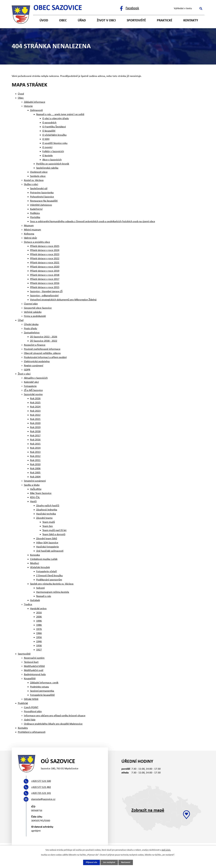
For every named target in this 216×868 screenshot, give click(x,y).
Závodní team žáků (47, 539)
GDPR (27, 370)
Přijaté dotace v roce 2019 (45, 271)
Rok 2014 (35, 448)
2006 (39, 617)
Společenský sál (39, 189)
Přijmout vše (92, 862)
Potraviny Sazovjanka (42, 193)
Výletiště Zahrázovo (41, 205)
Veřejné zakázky (33, 312)
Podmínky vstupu (39, 687)
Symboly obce (38, 176)
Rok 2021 (35, 419)
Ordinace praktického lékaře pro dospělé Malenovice (53, 724)
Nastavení (126, 862)
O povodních (49, 123)
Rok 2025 (35, 403)
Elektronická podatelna (37, 362)
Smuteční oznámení (35, 481)
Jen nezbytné (109, 862)
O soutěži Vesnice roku (55, 143)
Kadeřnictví (36, 209)
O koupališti (49, 131)
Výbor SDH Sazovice (47, 543)
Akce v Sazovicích (52, 160)
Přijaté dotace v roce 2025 (45, 246)
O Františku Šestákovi (54, 127)
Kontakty (191, 21)
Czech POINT (31, 707)
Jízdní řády (30, 720)
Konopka (35, 555)
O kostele (48, 156)
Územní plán (31, 304)
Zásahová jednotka (47, 510)
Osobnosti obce (39, 172)
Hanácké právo (38, 609)
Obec (63, 21)
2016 (39, 613)
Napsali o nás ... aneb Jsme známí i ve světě (60, 114)
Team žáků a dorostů (54, 535)
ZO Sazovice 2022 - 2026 (44, 337)
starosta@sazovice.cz (43, 799)
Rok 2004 (35, 477)
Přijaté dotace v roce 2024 (45, 250)
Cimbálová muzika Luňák (44, 559)
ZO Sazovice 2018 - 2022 (44, 341)
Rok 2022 (35, 415)
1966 (39, 633)
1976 (39, 629)
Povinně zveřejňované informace (42, 349)
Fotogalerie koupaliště (42, 695)
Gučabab (35, 600)
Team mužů (49, 522)
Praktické (165, 21)
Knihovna (29, 234)
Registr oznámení (34, 366)
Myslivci (35, 563)
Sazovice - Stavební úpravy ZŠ (46, 292)
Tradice (28, 605)
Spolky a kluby (32, 485)
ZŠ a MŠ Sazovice (33, 390)
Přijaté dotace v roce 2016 (45, 283)
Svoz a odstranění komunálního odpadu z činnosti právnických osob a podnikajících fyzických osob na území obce (93, 222)
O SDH (46, 139)
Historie (28, 106)
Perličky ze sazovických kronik (53, 164)
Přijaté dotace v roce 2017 (45, 279)
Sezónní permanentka (42, 691)
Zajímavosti (36, 110)
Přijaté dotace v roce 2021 (45, 263)
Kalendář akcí (31, 382)
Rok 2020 (35, 423)
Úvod (44, 21)
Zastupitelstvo (32, 333)
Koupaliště (30, 679)
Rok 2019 (35, 427)
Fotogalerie (30, 386)
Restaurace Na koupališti (44, 201)
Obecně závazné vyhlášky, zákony (42, 353)
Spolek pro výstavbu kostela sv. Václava (52, 584)
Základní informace (35, 102)
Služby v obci (31, 184)
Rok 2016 (35, 440)
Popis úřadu (30, 329)
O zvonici (47, 147)
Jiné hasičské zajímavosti (50, 551)
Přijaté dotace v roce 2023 (45, 254)
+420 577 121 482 (41, 787)
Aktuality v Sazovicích (36, 378)
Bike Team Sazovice (41, 493)
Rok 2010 (35, 465)
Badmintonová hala (35, 675)
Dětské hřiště (31, 699)
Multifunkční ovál (34, 670)
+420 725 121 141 (41, 793)
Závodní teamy (44, 518)
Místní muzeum (32, 230)
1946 (39, 642)
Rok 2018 (35, 432)
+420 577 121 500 (41, 781)
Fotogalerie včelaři (47, 572)
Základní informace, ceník (44, 683)
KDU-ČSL (35, 497)
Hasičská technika (46, 514)
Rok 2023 (35, 411)
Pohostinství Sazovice (42, 197)
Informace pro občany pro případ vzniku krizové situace (55, 716)
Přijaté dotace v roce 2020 (45, 267)
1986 (39, 625)
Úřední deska (31, 324)
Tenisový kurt (31, 662)
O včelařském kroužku (54, 135)
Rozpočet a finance (35, 345)
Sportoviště (136, 21)
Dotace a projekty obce (37, 242)
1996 (39, 621)
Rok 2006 (35, 469)
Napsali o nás (44, 596)
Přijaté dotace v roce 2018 (45, 275)
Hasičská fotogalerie (48, 547)
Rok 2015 (35, 444)
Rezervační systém (34, 658)
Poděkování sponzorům (49, 580)
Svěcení (40, 588)
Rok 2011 (35, 460)
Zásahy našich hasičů (48, 506)
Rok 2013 (35, 452)
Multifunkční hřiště (34, 666)
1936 (39, 646)
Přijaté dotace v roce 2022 (45, 259)
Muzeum (29, 226)
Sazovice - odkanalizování (44, 296)
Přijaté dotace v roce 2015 (45, 287)
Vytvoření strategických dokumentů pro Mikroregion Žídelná (63, 300)
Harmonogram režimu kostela (53, 592)
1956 (39, 637)
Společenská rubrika (47, 168)
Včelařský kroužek (40, 567)
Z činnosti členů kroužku (49, 576)
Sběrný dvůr (30, 238)
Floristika (35, 217)
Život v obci (106, 21)
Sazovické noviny (33, 394)
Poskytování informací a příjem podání (45, 357)
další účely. (166, 850)
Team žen (48, 526)
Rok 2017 (35, 436)
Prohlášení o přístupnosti (32, 732)
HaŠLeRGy (36, 489)
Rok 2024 (35, 407)
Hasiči (33, 502)
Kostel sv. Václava (34, 180)
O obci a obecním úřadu (56, 119)
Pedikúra (35, 213)
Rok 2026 (35, 399)
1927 (39, 650)
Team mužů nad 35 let (54, 530)
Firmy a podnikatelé (35, 316)
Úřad (82, 21)
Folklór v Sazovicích (53, 152)
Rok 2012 (35, 456)
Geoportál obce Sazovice (38, 308)
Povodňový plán (33, 712)
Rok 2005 (35, 473)
